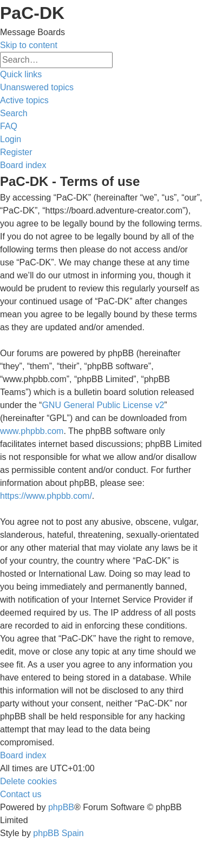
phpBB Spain (58, 833)
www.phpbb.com (32, 431)
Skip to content (29, 45)
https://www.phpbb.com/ (46, 496)
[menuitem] (37, 87)
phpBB (61, 807)
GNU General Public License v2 (103, 405)
